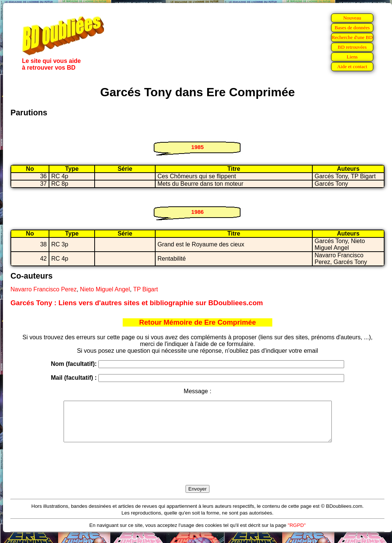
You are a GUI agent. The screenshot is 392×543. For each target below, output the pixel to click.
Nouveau (352, 18)
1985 (197, 147)
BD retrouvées (352, 47)
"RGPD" (297, 533)
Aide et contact (352, 66)
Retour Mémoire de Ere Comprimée (197, 322)
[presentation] (197, 472)
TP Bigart (146, 289)
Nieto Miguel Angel (105, 289)
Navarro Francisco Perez (44, 289)
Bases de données (352, 28)
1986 (197, 212)
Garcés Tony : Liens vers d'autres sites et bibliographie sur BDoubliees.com (137, 303)
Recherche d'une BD (352, 37)
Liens (352, 57)
